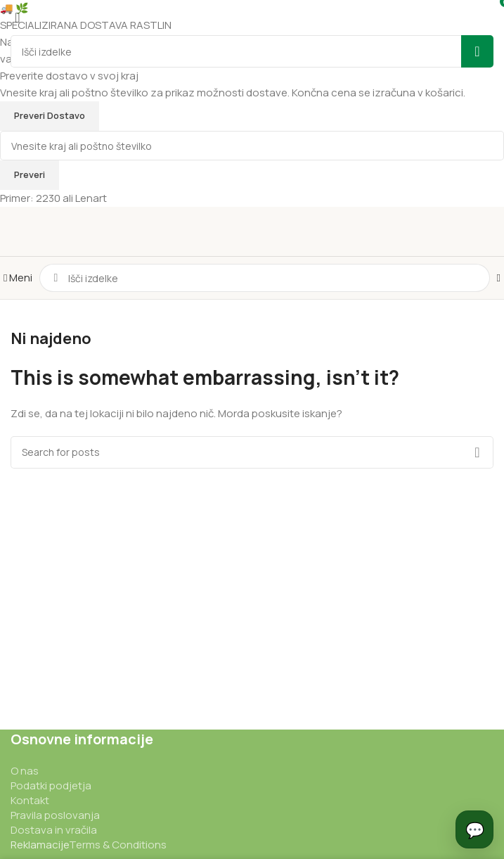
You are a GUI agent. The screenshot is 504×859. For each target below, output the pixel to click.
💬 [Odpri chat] (474, 829)
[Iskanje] (264, 278)
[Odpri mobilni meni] (18, 278)
